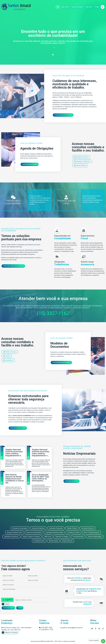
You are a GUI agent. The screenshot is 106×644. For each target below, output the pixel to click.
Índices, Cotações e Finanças (31, 537)
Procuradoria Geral (78, 537)
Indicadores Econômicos (11, 537)
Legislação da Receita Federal (54, 532)
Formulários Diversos (87, 528)
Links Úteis (89, 7)
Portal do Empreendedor (95, 537)
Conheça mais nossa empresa (63, 115)
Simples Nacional (67, 541)
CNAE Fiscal (48, 537)
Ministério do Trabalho (62, 537)
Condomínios (8, 360)
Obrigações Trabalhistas (82, 161)
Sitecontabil (46, 641)
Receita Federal (53, 541)
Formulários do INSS (73, 532)
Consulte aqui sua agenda (30, 164)
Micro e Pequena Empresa (91, 532)
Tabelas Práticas (72, 528)
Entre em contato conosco (18, 428)
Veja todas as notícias (71, 481)
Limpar (20, 608)
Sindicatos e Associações (20, 528)
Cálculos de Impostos (38, 528)
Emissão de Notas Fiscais (15, 532)
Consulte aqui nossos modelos (61, 362)
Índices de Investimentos (34, 532)
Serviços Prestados (77, 7)
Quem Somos (65, 7)
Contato (97, 7)
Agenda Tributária (80, 165)
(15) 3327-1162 (53, 313)
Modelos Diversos (10, 352)
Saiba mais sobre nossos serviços (13, 266)
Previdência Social (39, 541)
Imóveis (7, 356)
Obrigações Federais (81, 157)
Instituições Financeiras (56, 528)
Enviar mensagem (8, 608)
